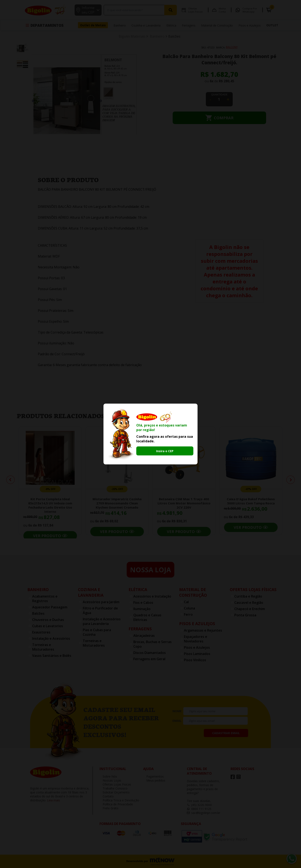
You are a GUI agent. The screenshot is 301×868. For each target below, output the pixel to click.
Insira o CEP (165, 451)
